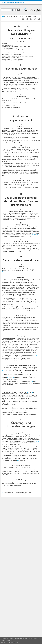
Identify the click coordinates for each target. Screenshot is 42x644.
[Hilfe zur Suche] (13, 10)
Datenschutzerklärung (21, 638)
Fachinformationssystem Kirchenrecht (12, 3)
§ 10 (20, 344)
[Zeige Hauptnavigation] (39, 3)
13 (38, 235)
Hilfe (40, 638)
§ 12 (18, 460)
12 (8, 370)
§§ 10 (34, 235)
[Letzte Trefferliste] (16, 10)
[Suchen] (19, 10)
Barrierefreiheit (33, 638)
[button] (27, 19)
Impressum (10, 638)
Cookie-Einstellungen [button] (7, 640)
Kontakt (4, 638)
